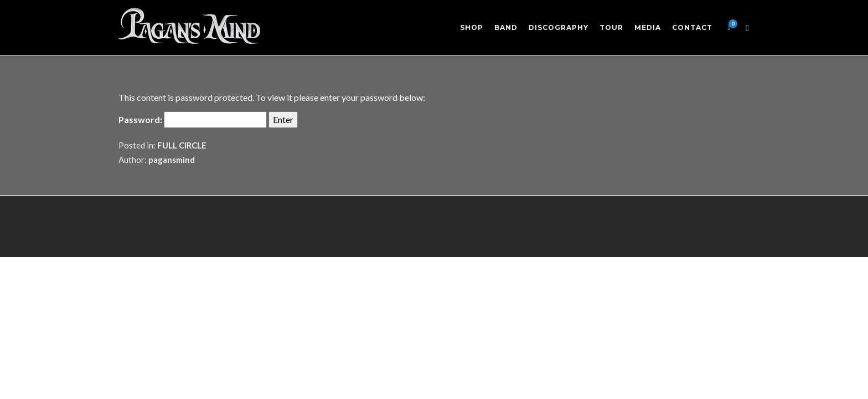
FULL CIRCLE (182, 145)
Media (648, 27)
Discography (559, 27)
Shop (472, 27)
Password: (193, 120)
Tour (611, 27)
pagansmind (172, 160)
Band (506, 27)
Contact (692, 27)
